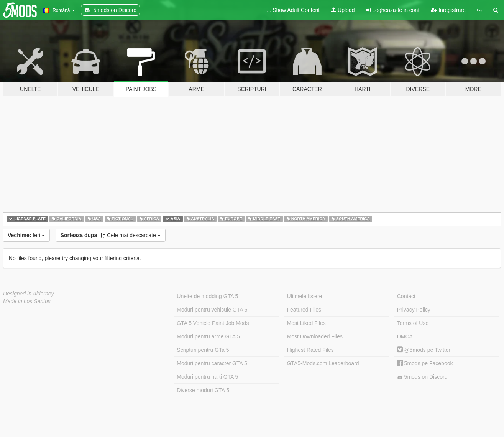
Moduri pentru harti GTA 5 (207, 377)
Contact (406, 296)
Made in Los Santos (27, 301)
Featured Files (304, 310)
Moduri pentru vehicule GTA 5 (212, 310)
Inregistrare (448, 10)
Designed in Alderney (29, 294)
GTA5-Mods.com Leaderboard (323, 363)
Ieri (26, 235)
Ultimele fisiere (305, 296)
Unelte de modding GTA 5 (207, 296)
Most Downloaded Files (315, 336)
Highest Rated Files (310, 350)
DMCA (405, 336)
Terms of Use (413, 323)
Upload (343, 10)
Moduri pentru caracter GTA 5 (212, 363)
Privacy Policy (414, 310)
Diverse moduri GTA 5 (203, 390)
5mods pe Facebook (425, 363)
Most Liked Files (306, 323)
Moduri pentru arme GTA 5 (208, 336)
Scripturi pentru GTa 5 (203, 350)
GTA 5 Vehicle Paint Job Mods (213, 323)
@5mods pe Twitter (424, 350)
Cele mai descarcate (111, 235)
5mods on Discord (422, 377)
